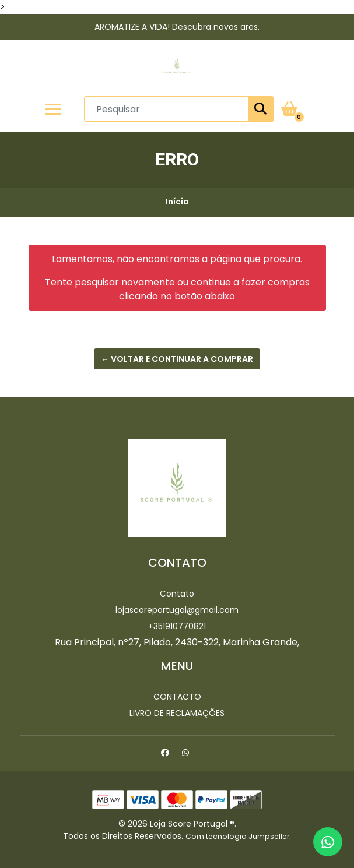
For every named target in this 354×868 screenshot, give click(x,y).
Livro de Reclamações (177, 713)
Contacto (177, 697)
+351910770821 (177, 626)
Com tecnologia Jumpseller (237, 836)
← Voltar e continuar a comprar (177, 359)
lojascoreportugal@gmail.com (177, 610)
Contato (177, 594)
